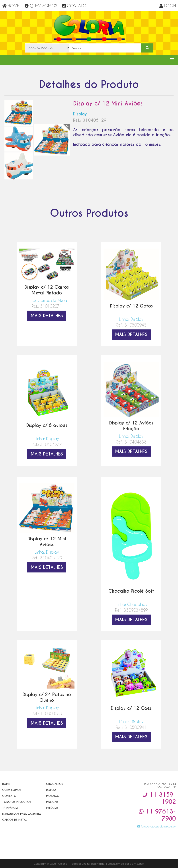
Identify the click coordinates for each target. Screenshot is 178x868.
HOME (11, 6)
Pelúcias (52, 808)
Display (51, 790)
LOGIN (168, 6)
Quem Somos (12, 790)
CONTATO (74, 6)
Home (6, 784)
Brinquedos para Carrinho (22, 814)
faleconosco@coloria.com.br (157, 826)
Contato (9, 796)
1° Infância (10, 808)
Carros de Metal (15, 820)
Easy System (137, 864)
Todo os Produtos (17, 802)
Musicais (52, 802)
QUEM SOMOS (41, 6)
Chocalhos (55, 784)
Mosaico (53, 796)
